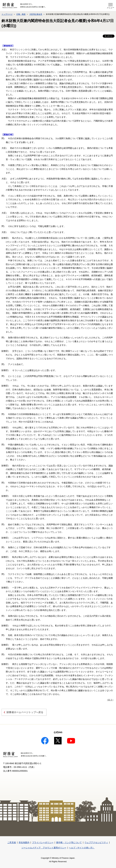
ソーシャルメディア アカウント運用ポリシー (44, 848)
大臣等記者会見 (36, 14)
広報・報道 (21, 14)
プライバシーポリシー (43, 842)
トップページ (7, 14)
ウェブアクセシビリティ (96, 842)
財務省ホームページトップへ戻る (25, 712)
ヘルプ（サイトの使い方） (82, 848)
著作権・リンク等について (69, 842)
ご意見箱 (12, 842)
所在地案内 (24, 842)
